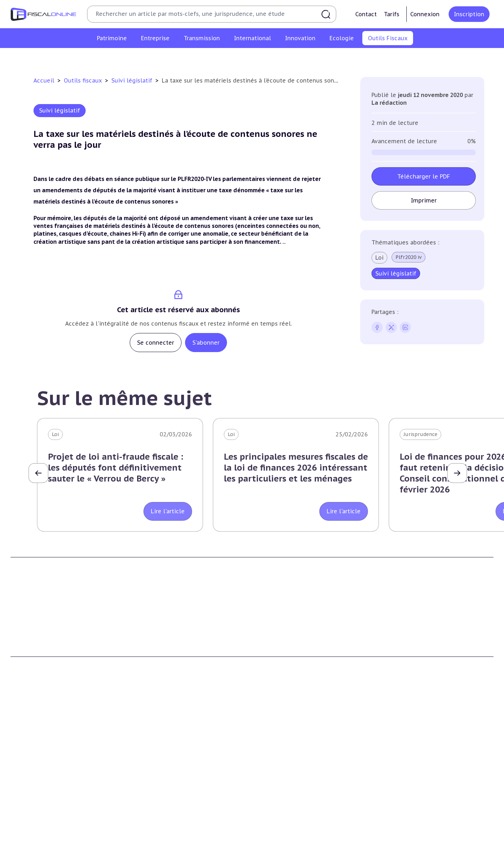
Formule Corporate (281, 659)
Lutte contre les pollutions (168, 847)
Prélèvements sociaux (38, 806)
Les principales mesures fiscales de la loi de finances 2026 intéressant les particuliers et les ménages (296, 468)
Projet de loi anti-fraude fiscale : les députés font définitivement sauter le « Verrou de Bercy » (116, 468)
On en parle (397, 833)
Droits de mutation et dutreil (294, 774)
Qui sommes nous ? (159, 637)
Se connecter (156, 343)
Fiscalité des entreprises (168, 738)
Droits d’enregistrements (165, 795)
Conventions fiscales (406, 752)
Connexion (425, 14)
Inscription (469, 14)
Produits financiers (34, 816)
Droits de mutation (35, 784)
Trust (388, 795)
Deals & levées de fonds (411, 858)
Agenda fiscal (218, 58)
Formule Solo (274, 648)
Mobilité (392, 806)
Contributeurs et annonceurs (171, 659)
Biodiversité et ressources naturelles (179, 858)
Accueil (44, 80)
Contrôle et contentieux (316, 58)
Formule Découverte (283, 637)
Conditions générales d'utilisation (423, 637)
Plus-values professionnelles (293, 752)
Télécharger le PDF (424, 176)
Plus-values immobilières (42, 763)
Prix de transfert (402, 816)
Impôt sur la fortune (37, 774)
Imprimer (424, 200)
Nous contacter (153, 669)
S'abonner (206, 343)
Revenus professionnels (164, 763)
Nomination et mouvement (415, 847)
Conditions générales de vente (418, 648)
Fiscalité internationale (414, 738)
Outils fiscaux (84, 80)
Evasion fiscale (399, 784)
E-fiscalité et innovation (44, 833)
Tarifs (392, 14)
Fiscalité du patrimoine (42, 738)
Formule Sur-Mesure (283, 669)
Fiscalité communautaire (412, 774)
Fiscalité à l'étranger (406, 763)
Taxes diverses (152, 806)
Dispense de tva (277, 784)
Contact (366, 14)
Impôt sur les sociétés (162, 752)
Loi (379, 258)
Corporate (147, 827)
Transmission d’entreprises (294, 738)
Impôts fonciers (30, 795)
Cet (139, 784)
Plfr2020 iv (408, 257)
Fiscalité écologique (162, 833)
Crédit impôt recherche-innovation (53, 847)
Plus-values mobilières (286, 763)
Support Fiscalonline (160, 648)
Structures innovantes (38, 858)
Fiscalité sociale (154, 816)
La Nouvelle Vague (58, 687)
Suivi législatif (260, 58)
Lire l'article (168, 511)
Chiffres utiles (176, 58)
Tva (138, 774)
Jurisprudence (420, 434)
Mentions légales (402, 659)
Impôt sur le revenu (35, 752)
